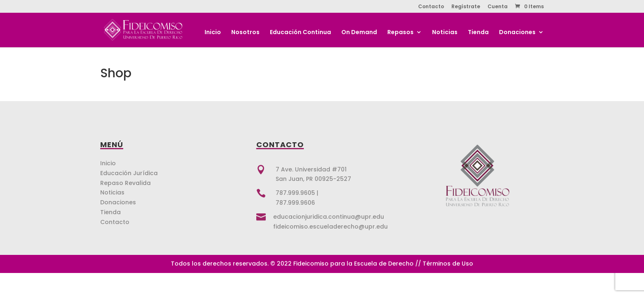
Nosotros (245, 33)
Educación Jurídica (129, 173)
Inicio (213, 33)
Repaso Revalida (125, 183)
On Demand (359, 33)
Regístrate (466, 7)
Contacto (431, 7)
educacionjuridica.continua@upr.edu (329, 217)
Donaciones (517, 33)
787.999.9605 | (297, 193)
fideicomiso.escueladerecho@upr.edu (330, 227)
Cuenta (498, 7)
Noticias (445, 33)
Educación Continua (300, 33)
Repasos (400, 33)
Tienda (478, 33)
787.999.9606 (295, 203)
